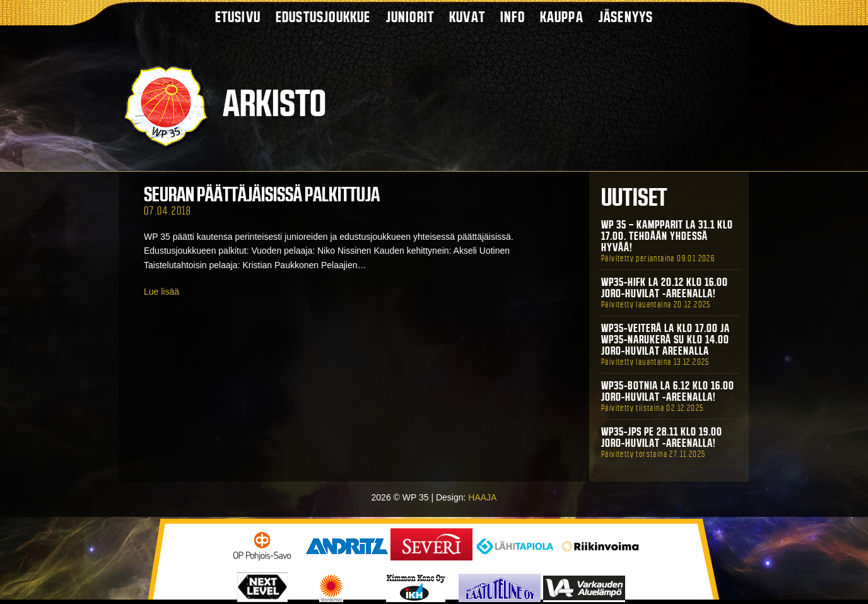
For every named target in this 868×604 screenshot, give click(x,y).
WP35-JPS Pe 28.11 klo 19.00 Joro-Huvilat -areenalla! (662, 437)
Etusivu (238, 17)
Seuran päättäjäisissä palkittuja (262, 194)
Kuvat (467, 17)
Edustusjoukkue (323, 17)
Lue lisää (161, 292)
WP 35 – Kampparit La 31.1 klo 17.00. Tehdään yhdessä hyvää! (667, 236)
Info (513, 17)
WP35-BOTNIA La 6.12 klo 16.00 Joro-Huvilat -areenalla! (668, 391)
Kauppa (562, 17)
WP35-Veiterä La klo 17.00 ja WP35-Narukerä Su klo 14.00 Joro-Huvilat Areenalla (666, 340)
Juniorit (410, 17)
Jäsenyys (626, 17)
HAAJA (482, 497)
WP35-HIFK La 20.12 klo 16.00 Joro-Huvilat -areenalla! (665, 288)
